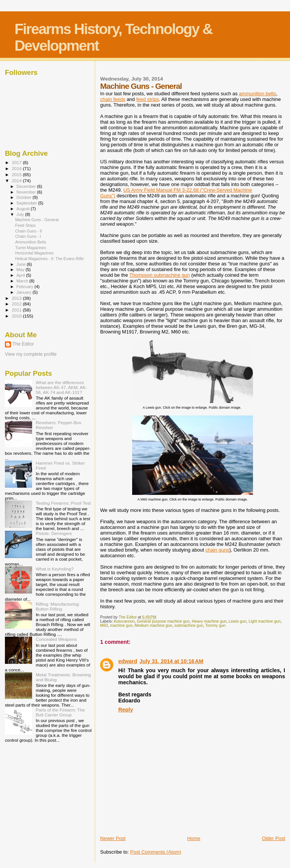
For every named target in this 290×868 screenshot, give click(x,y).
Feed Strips (25, 225)
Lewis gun (238, 621)
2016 (17, 168)
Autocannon (124, 621)
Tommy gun (216, 625)
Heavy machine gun (209, 621)
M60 (104, 625)
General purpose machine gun (163, 621)
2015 (17, 174)
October (25, 197)
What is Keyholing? (55, 569)
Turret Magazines (31, 248)
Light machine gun (265, 621)
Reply (126, 710)
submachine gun (189, 625)
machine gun (121, 625)
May (21, 270)
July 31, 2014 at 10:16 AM (171, 661)
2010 (17, 316)
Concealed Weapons (56, 639)
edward (128, 661)
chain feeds (113, 99)
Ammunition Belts (31, 242)
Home (194, 838)
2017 (17, 162)
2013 (17, 298)
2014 (17, 181)
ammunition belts (258, 94)
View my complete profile (31, 354)
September (28, 203)
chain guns (217, 550)
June (22, 264)
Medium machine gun (153, 625)
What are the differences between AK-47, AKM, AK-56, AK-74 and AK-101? (62, 387)
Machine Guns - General (37, 220)
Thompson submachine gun (159, 275)
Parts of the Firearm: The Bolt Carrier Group (60, 712)
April (21, 275)
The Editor (23, 344)
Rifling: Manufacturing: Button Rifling (58, 606)
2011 (17, 310)
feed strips (148, 99)
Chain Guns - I (28, 236)
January (25, 292)
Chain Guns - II (29, 231)
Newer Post (113, 838)
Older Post (274, 838)
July (21, 214)
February (26, 287)
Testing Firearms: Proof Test (63, 503)
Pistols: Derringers (54, 533)
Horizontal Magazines (34, 253)
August (24, 209)
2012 (17, 304)
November (27, 192)
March (23, 281)
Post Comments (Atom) (156, 852)
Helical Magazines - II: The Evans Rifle (49, 259)
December (27, 186)
